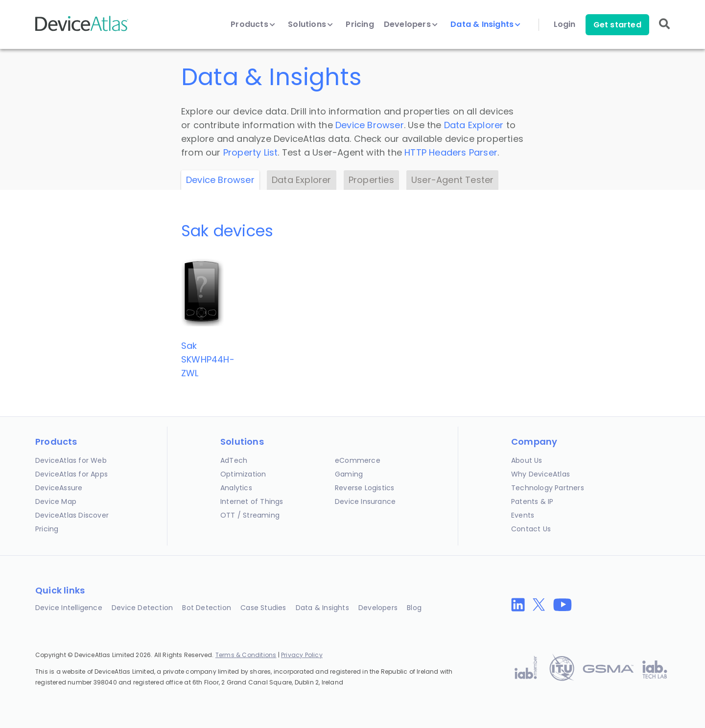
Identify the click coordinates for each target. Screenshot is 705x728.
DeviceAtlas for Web (71, 460)
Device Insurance (365, 501)
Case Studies (263, 608)
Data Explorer (474, 125)
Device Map (56, 501)
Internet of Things (252, 501)
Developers (411, 24)
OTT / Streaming (250, 515)
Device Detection (142, 608)
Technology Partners (548, 488)
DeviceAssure (59, 488)
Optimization (243, 474)
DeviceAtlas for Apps (71, 474)
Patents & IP (532, 501)
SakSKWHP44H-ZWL (208, 359)
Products (253, 24)
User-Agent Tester (452, 180)
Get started (617, 25)
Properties (371, 180)
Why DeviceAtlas (540, 474)
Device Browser (370, 125)
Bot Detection (207, 608)
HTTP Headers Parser (451, 152)
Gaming (349, 474)
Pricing (360, 24)
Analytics (236, 488)
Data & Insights (485, 24)
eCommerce (358, 460)
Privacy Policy (302, 655)
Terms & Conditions (246, 655)
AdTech (234, 460)
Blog (414, 608)
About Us (527, 460)
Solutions (310, 24)
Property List (251, 152)
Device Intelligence (69, 608)
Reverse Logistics (364, 488)
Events (523, 515)
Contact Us (531, 529)
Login (565, 24)
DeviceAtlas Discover (72, 515)
